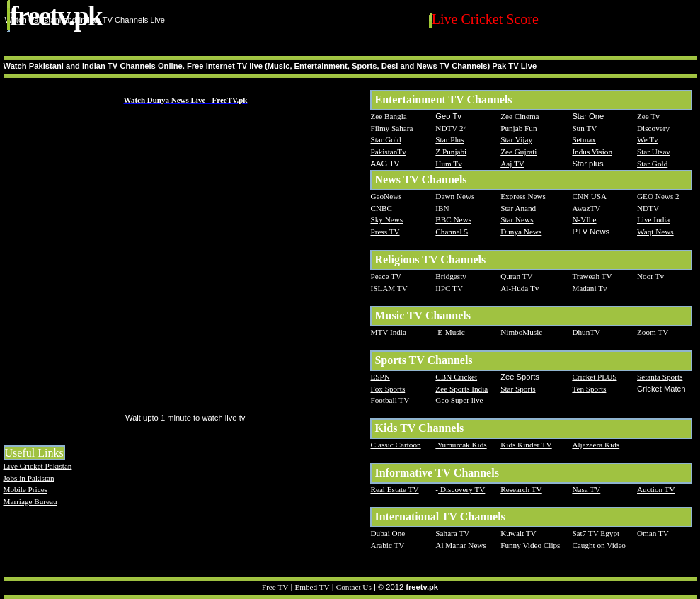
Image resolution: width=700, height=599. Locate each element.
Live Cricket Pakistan (38, 466)
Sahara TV (452, 533)
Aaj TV (512, 164)
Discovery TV (461, 489)
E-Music (450, 332)
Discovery (653, 128)
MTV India (388, 332)
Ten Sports (589, 389)
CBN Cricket (456, 377)
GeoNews (386, 196)
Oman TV (653, 533)
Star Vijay (516, 139)
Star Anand (518, 208)
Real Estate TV (394, 489)
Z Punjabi (451, 152)
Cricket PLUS (594, 377)
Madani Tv (589, 288)
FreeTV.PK (56, 16)
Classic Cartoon (395, 445)
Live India (653, 219)
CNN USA (589, 196)
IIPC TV (449, 288)
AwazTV (586, 208)
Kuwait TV (518, 533)
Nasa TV (586, 489)
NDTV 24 (451, 128)
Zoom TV (653, 332)
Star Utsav (654, 152)
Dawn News (455, 196)
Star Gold (385, 139)
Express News (523, 196)
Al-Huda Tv (520, 288)
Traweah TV (592, 276)
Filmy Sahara (391, 128)
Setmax (584, 139)
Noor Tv (650, 276)
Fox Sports (388, 389)
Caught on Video (599, 545)
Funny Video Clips (530, 545)
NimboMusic (521, 332)
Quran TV (516, 276)
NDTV (648, 208)
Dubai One (388, 533)
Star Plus (449, 139)
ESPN (380, 377)
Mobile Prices (25, 489)
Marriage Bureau (30, 501)
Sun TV (584, 128)
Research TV (521, 489)
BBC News (453, 219)
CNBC (381, 208)
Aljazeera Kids (596, 445)
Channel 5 (452, 232)
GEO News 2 (658, 196)
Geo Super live (459, 400)
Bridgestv (451, 276)
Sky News (386, 219)
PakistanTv (388, 152)
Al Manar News (460, 545)
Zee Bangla (388, 116)
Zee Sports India (461, 389)
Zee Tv (648, 116)
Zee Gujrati (518, 152)
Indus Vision (592, 152)
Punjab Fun (518, 128)
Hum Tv (448, 164)
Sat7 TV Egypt (596, 533)
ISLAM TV (389, 288)
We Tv (648, 139)
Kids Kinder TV (526, 445)
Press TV (385, 232)
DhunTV (586, 332)
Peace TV (386, 276)
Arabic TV (387, 545)
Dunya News (521, 232)
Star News (517, 219)
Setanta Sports (660, 377)
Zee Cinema (520, 116)
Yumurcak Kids (461, 445)
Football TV (390, 400)
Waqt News (655, 232)
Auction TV (656, 489)
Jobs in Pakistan (29, 478)
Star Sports (518, 389)
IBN (442, 208)
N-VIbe (584, 219)
